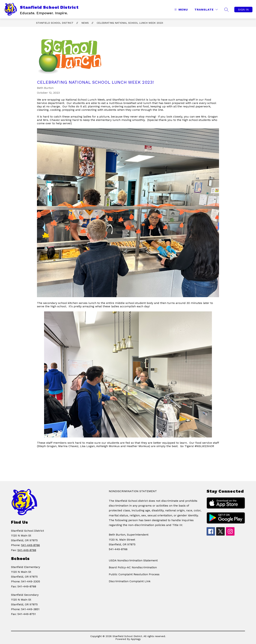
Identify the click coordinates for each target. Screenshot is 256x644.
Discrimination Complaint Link (130, 581)
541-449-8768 (27, 550)
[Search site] (226, 10)
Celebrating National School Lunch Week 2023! (130, 23)
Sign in (243, 10)
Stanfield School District (55, 23)
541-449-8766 (30, 545)
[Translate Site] (206, 10)
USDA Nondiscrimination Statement (133, 560)
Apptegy (136, 639)
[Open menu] (181, 10)
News (85, 23)
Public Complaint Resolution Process (134, 574)
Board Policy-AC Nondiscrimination (133, 567)
